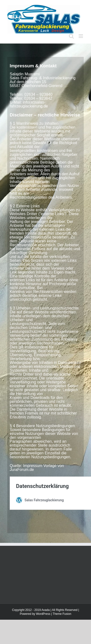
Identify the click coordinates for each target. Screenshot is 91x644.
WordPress (43, 614)
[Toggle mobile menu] (81, 36)
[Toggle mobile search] (71, 36)
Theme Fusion (62, 614)
